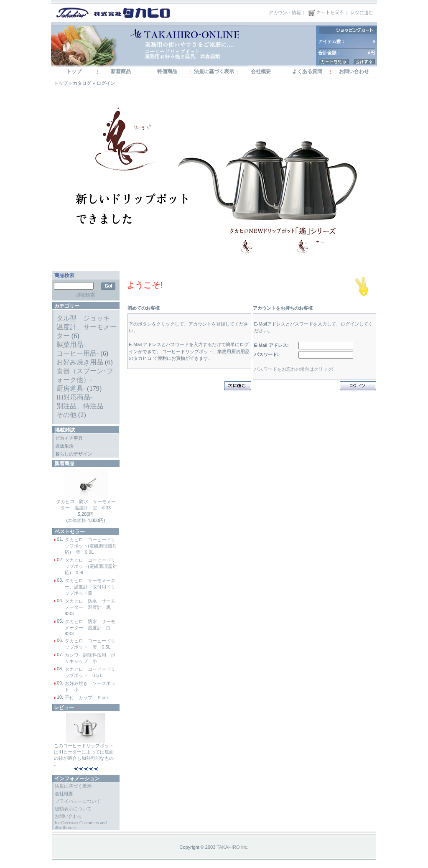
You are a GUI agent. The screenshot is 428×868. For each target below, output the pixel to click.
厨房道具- (71, 388)
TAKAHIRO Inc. (232, 847)
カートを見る (326, 12)
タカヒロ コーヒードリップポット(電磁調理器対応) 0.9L (91, 566)
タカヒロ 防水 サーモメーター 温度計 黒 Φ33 (90, 607)
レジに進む (362, 12)
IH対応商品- (74, 397)
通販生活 (64, 446)
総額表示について (73, 809)
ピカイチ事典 (69, 438)
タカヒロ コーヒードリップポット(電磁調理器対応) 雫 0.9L (91, 546)
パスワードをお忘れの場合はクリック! (294, 369)
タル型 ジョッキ (83, 318)
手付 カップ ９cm (86, 697)
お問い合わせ (354, 71)
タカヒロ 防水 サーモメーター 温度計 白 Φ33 (90, 627)
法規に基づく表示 (214, 71)
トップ (74, 71)
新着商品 (121, 71)
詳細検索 (86, 295)
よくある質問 (307, 71)
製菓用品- (71, 345)
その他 (66, 415)
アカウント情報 (285, 12)
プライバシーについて (78, 801)
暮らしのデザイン (74, 454)
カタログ (82, 83)
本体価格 (77, 520)
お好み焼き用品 (80, 362)
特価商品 (167, 71)
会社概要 (261, 71)
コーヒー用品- (78, 353)
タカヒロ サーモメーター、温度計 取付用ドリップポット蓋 (90, 587)
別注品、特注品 (80, 406)
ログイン (106, 83)
